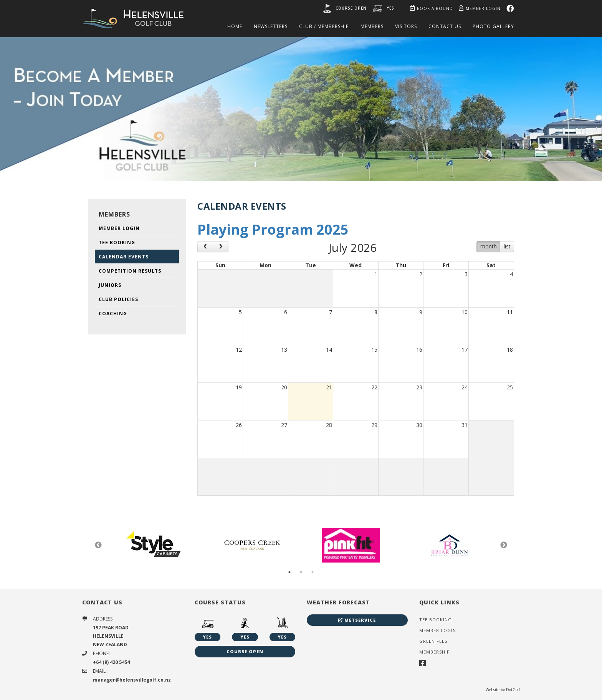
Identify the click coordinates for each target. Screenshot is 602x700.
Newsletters (271, 26)
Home (235, 26)
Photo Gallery (493, 26)
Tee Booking (117, 242)
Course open (351, 8)
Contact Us (445, 26)
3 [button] (313, 572)
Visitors (406, 26)
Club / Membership (324, 26)
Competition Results (130, 271)
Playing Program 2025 (273, 229)
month (489, 246)
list (507, 246)
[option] (301, 109)
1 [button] (289, 572)
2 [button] (301, 572)
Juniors (110, 285)
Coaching (113, 314)
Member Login (480, 8)
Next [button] (504, 545)
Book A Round (432, 8)
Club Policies (118, 299)
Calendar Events (124, 257)
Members (372, 26)
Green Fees (433, 641)
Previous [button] (98, 545)
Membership (435, 652)
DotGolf (513, 690)
